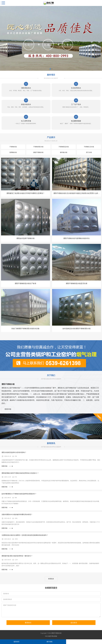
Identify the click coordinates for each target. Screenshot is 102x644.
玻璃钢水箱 (13, 152)
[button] (50, 69)
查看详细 (8, 409)
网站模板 (54, 636)
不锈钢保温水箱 (64, 147)
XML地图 (48, 636)
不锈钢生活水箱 (89, 147)
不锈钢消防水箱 (38, 147)
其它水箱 (89, 152)
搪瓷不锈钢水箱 (38, 152)
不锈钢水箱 (13, 147)
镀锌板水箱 (64, 152)
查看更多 (51, 579)
